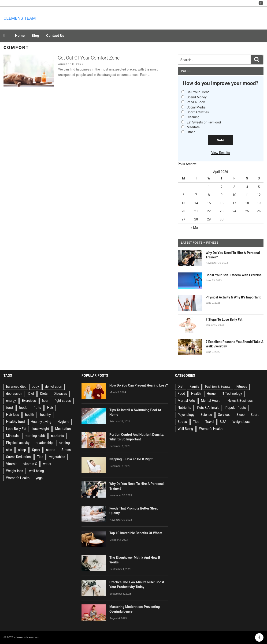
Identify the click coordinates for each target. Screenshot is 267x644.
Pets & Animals (208, 408)
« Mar (195, 227)
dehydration (54, 387)
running (64, 443)
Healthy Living (41, 422)
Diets (44, 394)
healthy (46, 415)
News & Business (240, 401)
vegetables (57, 457)
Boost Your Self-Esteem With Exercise (234, 275)
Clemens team (20, 18)
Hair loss (13, 415)
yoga (39, 478)
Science (206, 415)
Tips (40, 457)
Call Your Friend (198, 92)
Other (191, 132)
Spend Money (197, 97)
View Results (221, 153)
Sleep (241, 415)
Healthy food (15, 422)
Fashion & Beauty (218, 387)
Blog (35, 36)
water (47, 464)
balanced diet (16, 387)
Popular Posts (235, 408)
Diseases (60, 394)
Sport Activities (198, 112)
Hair (50, 408)
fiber (45, 401)
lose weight (41, 429)
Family (194, 387)
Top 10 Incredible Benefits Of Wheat (136, 533)
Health (196, 394)
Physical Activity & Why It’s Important (233, 297)
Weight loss (15, 471)
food (9, 408)
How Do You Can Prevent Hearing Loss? (139, 385)
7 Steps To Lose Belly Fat (224, 320)
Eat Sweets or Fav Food (204, 122)
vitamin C (30, 464)
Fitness (242, 387)
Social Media (196, 107)
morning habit (35, 436)
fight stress (63, 401)
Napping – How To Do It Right (131, 459)
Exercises (29, 401)
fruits (37, 408)
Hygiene (63, 422)
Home (20, 36)
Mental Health (211, 401)
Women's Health (18, 478)
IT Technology (232, 394)
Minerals (12, 436)
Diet (31, 394)
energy (11, 401)
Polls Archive (187, 164)
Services (224, 415)
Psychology (186, 415)
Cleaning (193, 117)
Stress (66, 450)
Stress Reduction (19, 457)
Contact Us (55, 36)
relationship (44, 443)
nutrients (57, 436)
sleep (22, 450)
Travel (210, 422)
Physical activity (18, 443)
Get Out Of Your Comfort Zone (89, 58)
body (35, 387)
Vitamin (12, 464)
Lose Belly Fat (16, 429)
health (30, 415)
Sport (36, 450)
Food (181, 394)
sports (51, 450)
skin (9, 450)
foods (23, 408)
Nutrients (184, 408)
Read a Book (196, 102)
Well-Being (185, 429)
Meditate (193, 127)
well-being (37, 471)
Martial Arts (186, 401)
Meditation (63, 429)
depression (14, 394)
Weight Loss (242, 422)
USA (223, 422)
